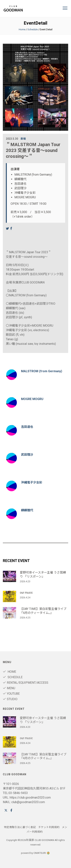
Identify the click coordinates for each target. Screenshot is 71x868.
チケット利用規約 (49, 827)
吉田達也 (27, 427)
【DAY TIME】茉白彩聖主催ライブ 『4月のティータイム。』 (43, 611)
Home (22, 29)
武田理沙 (27, 455)
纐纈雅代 (27, 510)
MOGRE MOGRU (32, 399)
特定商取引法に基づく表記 (20, 827)
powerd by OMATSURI (36, 853)
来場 (23, 139)
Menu (9, 688)
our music (26, 593)
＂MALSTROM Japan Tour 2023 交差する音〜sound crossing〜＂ (33, 150)
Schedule (33, 29)
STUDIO (10, 699)
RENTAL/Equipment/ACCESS (26, 683)
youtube (11, 694)
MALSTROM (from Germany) (42, 371)
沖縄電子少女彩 (32, 482)
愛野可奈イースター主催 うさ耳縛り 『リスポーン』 (43, 575)
